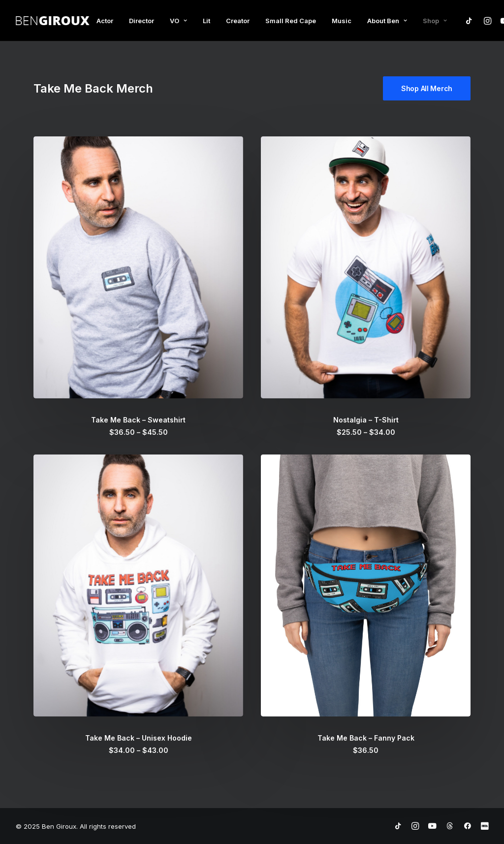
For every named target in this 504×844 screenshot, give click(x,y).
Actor (105, 21)
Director (142, 21)
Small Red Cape (291, 21)
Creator (238, 21)
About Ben (387, 21)
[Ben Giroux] (53, 21)
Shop (435, 21)
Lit (206, 21)
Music (342, 21)
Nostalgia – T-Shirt (366, 420)
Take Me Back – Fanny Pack (366, 738)
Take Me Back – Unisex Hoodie (139, 738)
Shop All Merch (427, 88)
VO (178, 21)
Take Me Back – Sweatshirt (138, 420)
